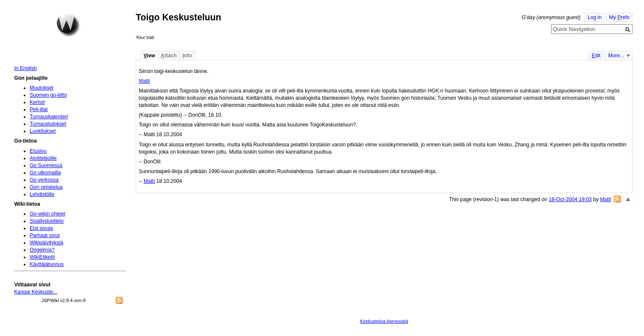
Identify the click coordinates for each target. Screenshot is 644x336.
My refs (619, 17)
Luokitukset (43, 131)
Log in (595, 17)
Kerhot (37, 102)
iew (149, 56)
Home (68, 25)
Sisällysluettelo (47, 221)
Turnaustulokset (48, 124)
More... (616, 56)
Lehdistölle (42, 194)
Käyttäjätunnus (47, 264)
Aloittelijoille (43, 158)
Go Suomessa (46, 165)
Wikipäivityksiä (46, 243)
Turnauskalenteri (49, 117)
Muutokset (42, 88)
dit (596, 56)
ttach (169, 56)
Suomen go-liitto (48, 95)
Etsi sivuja (41, 228)
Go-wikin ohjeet (47, 214)
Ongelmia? (42, 250)
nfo (187, 56)
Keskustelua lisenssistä (384, 321)
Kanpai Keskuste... (35, 292)
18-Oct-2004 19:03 (570, 199)
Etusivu (38, 151)
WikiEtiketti (42, 257)
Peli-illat (39, 109)
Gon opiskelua (46, 187)
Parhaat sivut (45, 235)
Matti (144, 81)
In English (25, 68)
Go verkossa (44, 180)
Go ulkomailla (45, 173)
